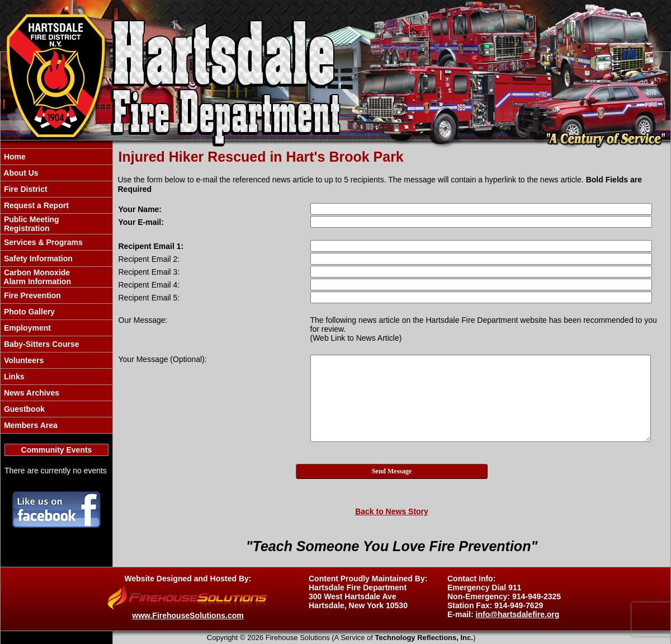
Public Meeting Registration (30, 224)
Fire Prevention (31, 295)
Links (13, 377)
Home (14, 157)
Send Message (392, 471)
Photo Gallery (28, 312)
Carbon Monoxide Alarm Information (36, 277)
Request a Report (35, 205)
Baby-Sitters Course (40, 344)
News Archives (30, 393)
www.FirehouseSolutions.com (188, 615)
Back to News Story (392, 511)
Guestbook (23, 409)
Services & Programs (42, 242)
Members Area (30, 425)
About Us (20, 173)
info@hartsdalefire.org (518, 614)
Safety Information (37, 258)
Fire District (25, 189)
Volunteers (23, 360)
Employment (26, 328)
